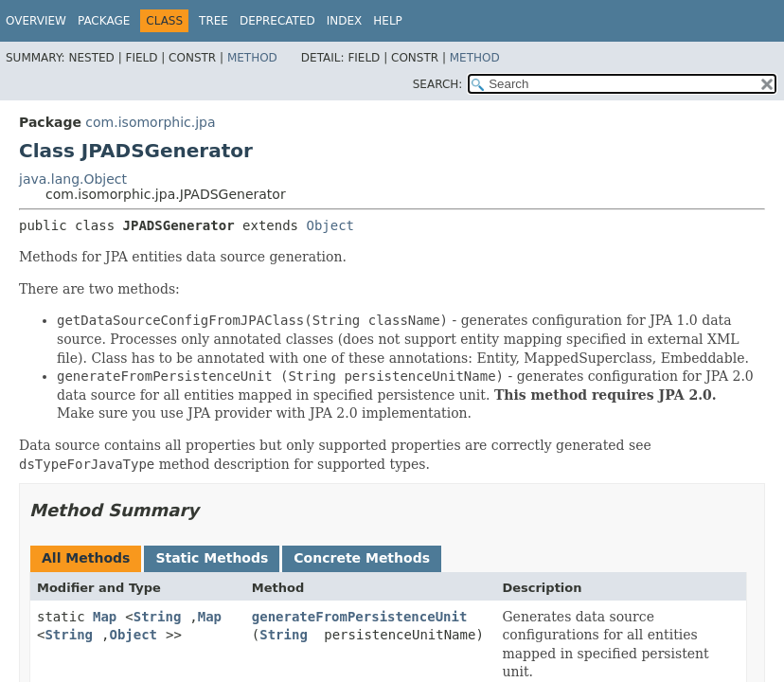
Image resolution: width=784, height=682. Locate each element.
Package (104, 21)
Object (330, 225)
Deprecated (277, 21)
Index (345, 21)
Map (105, 617)
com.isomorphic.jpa (150, 122)
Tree (214, 21)
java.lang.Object (73, 179)
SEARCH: (438, 84)
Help (388, 21)
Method (252, 58)
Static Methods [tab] (212, 558)
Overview (36, 21)
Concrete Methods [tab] (362, 558)
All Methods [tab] (86, 558)
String (158, 617)
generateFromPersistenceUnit (360, 617)
